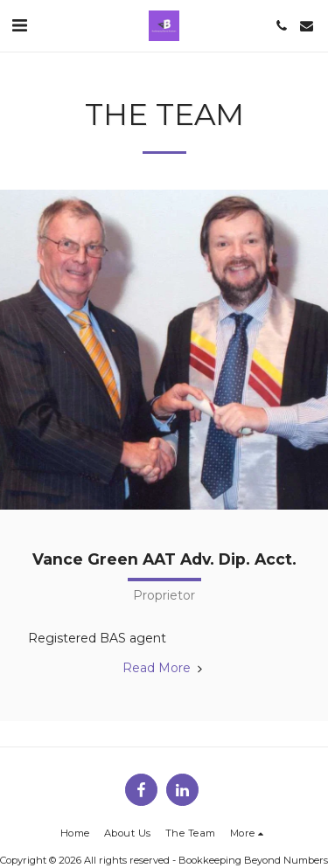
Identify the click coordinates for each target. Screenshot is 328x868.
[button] (19, 25)
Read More (164, 668)
